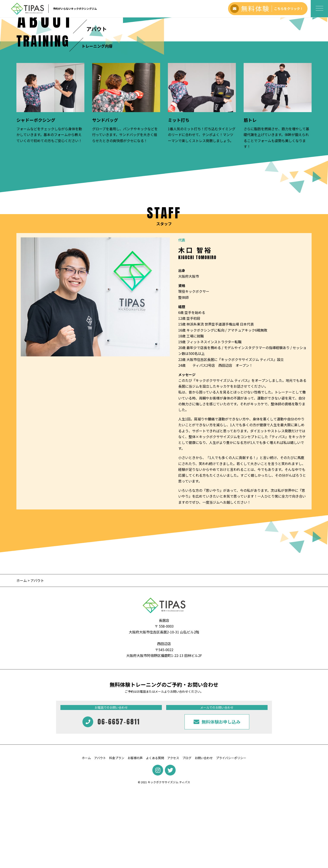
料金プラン (117, 836)
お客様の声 (135, 836)
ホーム (22, 658)
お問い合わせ (204, 836)
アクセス (173, 836)
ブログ (187, 836)
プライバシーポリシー (231, 836)
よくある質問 (155, 836)
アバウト (100, 836)
